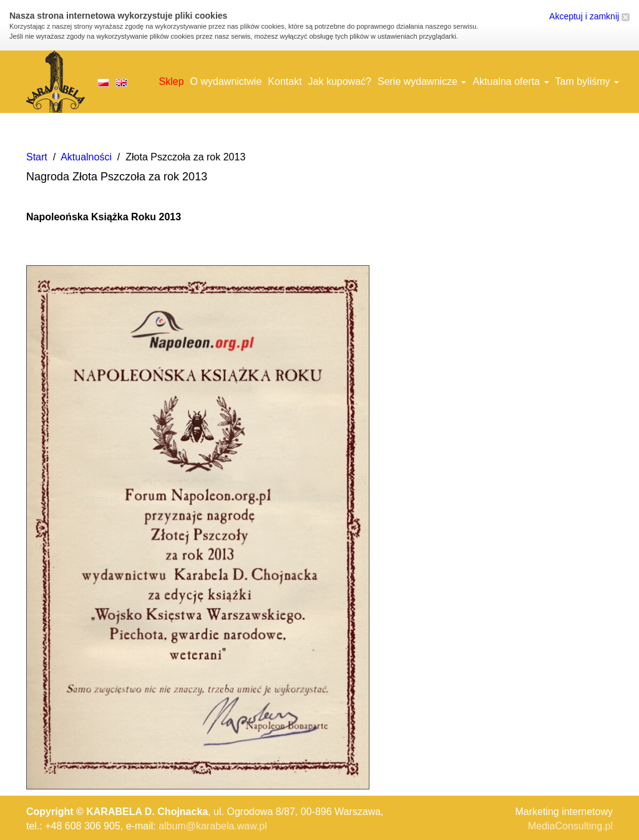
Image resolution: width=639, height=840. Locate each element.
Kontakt (285, 81)
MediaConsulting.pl (570, 826)
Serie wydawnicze (422, 81)
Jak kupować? (340, 81)
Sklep (172, 81)
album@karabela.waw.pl (213, 826)
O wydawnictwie (226, 81)
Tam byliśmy (587, 81)
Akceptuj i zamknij (589, 16)
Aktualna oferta (510, 81)
